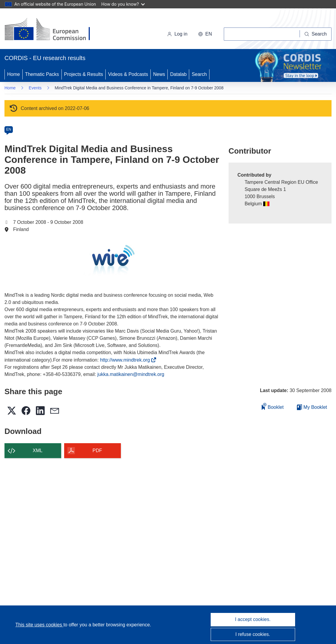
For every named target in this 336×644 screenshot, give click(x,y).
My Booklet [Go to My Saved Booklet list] (312, 407)
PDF (97, 451)
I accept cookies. (253, 619)
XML (38, 451)
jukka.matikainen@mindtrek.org (131, 374)
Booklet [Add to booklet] (273, 406)
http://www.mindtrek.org (127, 360)
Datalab (178, 74)
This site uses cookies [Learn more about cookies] (39, 625)
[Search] (316, 34)
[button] (205, 34)
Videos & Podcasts (128, 74)
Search (199, 74)
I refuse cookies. (253, 634)
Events (35, 88)
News (159, 74)
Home (14, 74)
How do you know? (123, 4)
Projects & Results (84, 74)
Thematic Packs (42, 74)
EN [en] (9, 129)
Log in (177, 34)
